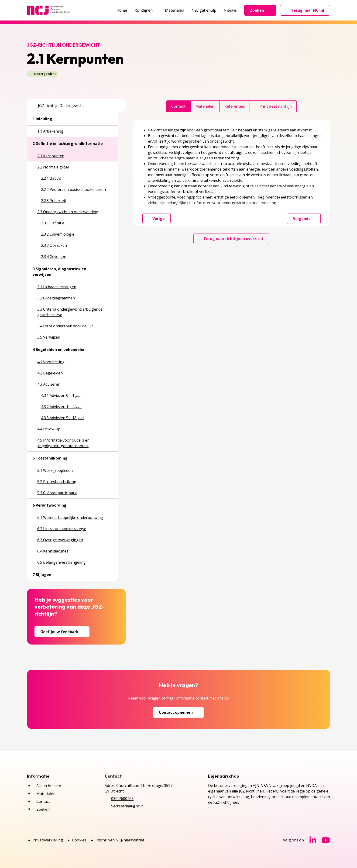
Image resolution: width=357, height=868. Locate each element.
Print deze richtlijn (273, 106)
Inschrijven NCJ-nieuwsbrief (120, 840)
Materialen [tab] (205, 106)
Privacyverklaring (48, 840)
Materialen (175, 10)
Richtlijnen (146, 10)
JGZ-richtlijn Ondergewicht (58, 106)
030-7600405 (122, 799)
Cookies (79, 840)
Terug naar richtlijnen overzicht (231, 239)
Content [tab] (178, 106)
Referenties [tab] (235, 106)
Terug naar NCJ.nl (308, 11)
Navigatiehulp (204, 10)
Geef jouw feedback (62, 632)
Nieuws (230, 10)
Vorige (156, 219)
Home (122, 10)
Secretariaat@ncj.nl (128, 806)
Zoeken (260, 10)
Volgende (304, 219)
